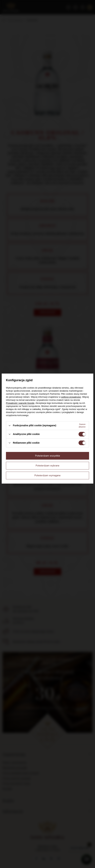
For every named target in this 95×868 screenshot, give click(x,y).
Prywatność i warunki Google (20, 403)
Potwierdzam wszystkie (48, 456)
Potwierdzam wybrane (47, 465)
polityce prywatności (71, 397)
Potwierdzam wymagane (47, 475)
